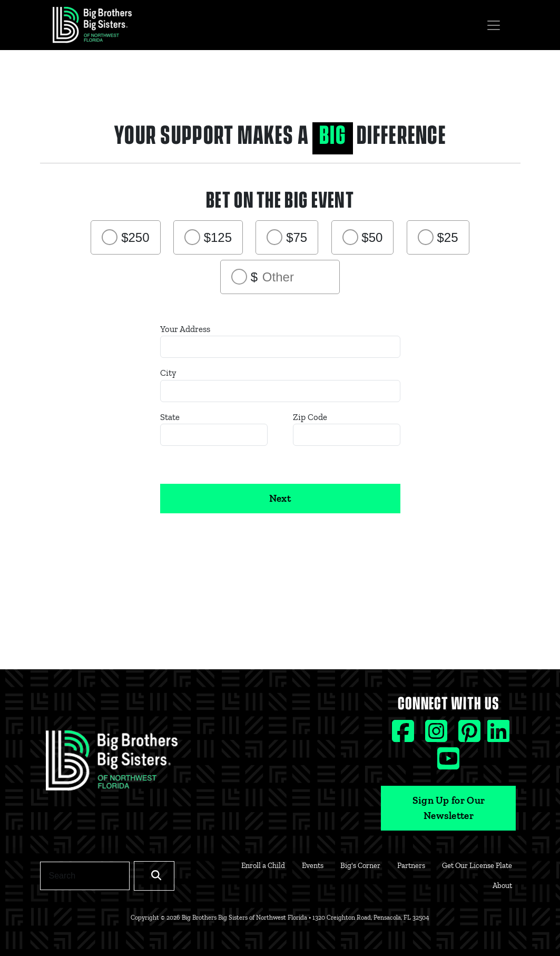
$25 (448, 237)
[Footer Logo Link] (112, 764)
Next (280, 498)
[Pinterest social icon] (471, 736)
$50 (372, 237)
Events (313, 865)
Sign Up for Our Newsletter (449, 808)
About (502, 885)
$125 (218, 237)
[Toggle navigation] (494, 25)
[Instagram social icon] (438, 736)
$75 (297, 237)
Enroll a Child (263, 865)
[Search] (85, 876)
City (168, 373)
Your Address (185, 329)
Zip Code (310, 417)
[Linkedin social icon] (498, 736)
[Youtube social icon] (448, 763)
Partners (411, 865)
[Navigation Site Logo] (92, 25)
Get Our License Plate (477, 865)
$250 (135, 237)
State (170, 417)
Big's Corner (360, 865)
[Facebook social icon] (404, 736)
